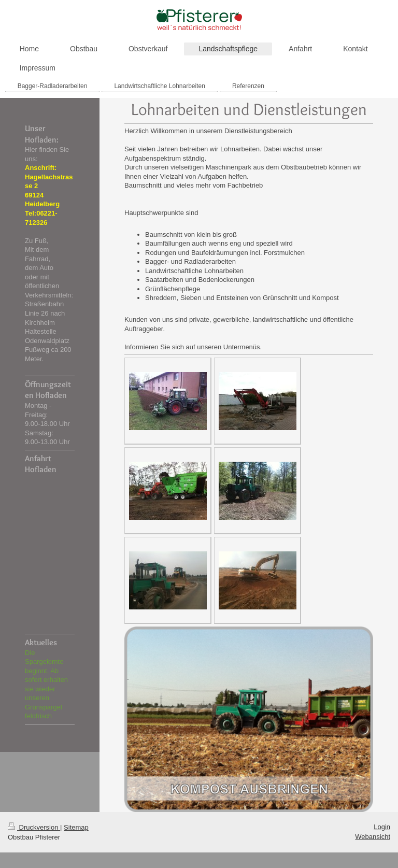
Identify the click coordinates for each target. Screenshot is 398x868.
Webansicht (373, 837)
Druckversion (34, 827)
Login (382, 827)
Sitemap (76, 827)
